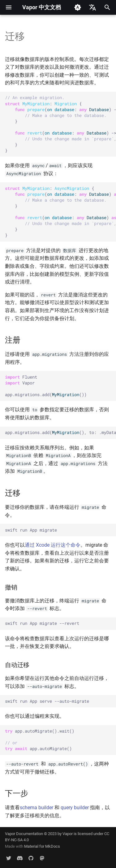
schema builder (37, 808)
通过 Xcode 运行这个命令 (53, 545)
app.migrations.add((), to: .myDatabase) (60, 432)
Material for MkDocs (42, 846)
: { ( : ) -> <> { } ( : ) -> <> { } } (60, 124)
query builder (75, 808)
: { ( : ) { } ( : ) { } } (60, 212)
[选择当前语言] (92, 7)
